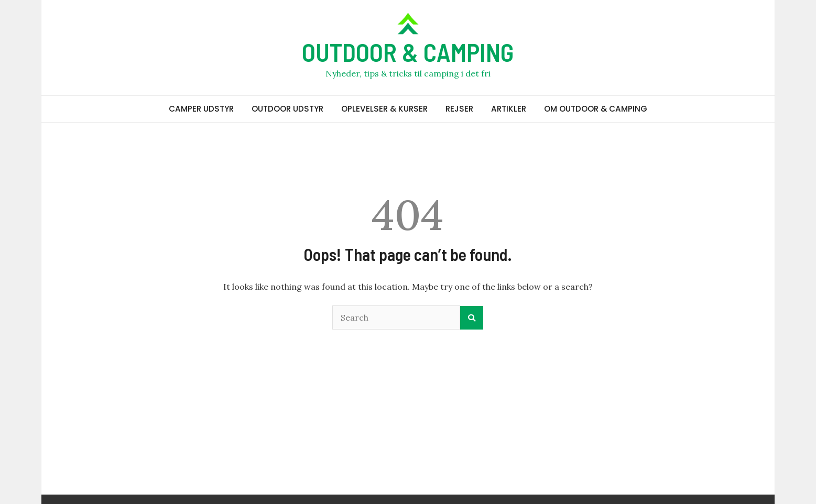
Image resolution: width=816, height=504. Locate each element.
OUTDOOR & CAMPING (408, 52)
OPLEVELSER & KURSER (384, 109)
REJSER (459, 109)
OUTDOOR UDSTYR (287, 109)
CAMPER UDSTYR (201, 109)
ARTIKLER (509, 109)
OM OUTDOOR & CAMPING (596, 109)
